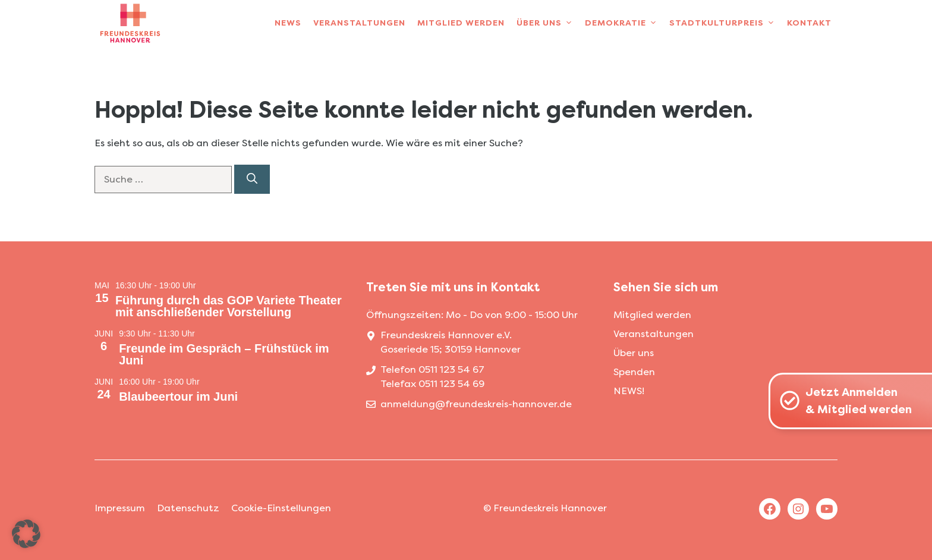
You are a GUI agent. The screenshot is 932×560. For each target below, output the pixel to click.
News (288, 23)
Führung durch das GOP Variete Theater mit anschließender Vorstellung (229, 306)
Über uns (548, 23)
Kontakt (809, 23)
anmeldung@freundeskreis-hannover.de (476, 404)
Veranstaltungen (359, 23)
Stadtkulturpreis (725, 23)
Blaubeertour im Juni (178, 397)
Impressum (120, 508)
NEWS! (629, 391)
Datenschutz (188, 508)
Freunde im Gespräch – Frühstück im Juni (224, 354)
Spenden (634, 372)
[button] (26, 534)
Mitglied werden (461, 23)
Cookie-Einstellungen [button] (281, 508)
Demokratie (624, 23)
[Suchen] (252, 179)
